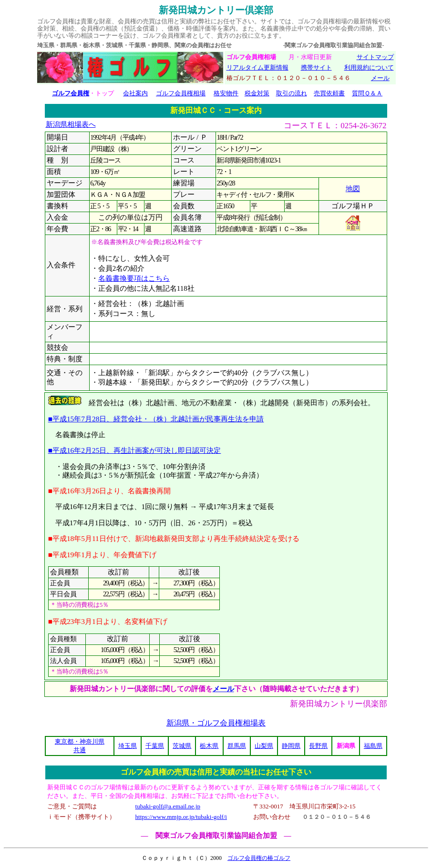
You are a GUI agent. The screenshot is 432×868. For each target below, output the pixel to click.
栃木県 (209, 746)
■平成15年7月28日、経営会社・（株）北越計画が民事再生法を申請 (156, 419)
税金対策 (257, 93)
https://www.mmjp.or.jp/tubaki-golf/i (181, 817)
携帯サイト (316, 67)
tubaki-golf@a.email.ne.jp (168, 806)
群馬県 (237, 746)
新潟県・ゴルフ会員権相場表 (216, 723)
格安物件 (226, 93)
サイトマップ (375, 57)
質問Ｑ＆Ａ (367, 93)
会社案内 (135, 93)
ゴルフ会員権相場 (181, 93)
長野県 (318, 746)
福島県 (373, 746)
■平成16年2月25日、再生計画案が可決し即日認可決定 (135, 450)
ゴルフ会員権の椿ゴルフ (259, 858)
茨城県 (182, 746)
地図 (353, 189)
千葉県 (155, 746)
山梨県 (264, 746)
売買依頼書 (329, 93)
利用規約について (369, 67)
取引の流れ (292, 93)
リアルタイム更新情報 (257, 67)
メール (380, 78)
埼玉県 (128, 746)
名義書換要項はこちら (134, 278)
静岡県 (291, 746)
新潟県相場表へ (71, 124)
